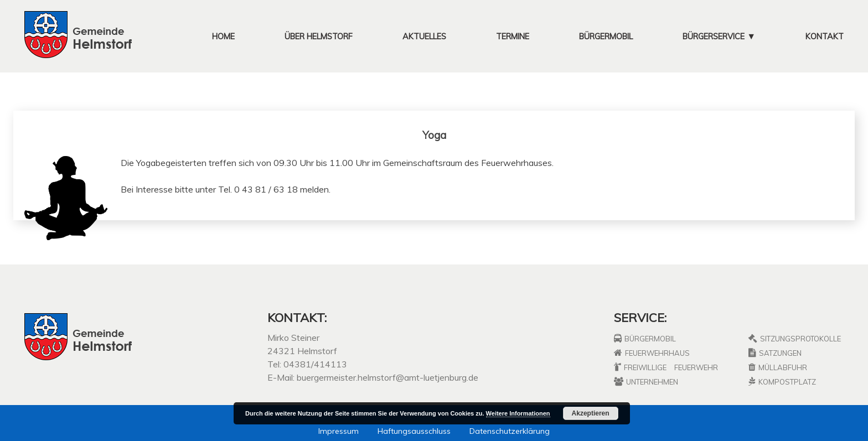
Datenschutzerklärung (510, 431)
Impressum (339, 431)
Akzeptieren (591, 413)
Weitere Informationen (518, 413)
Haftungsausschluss (414, 431)
